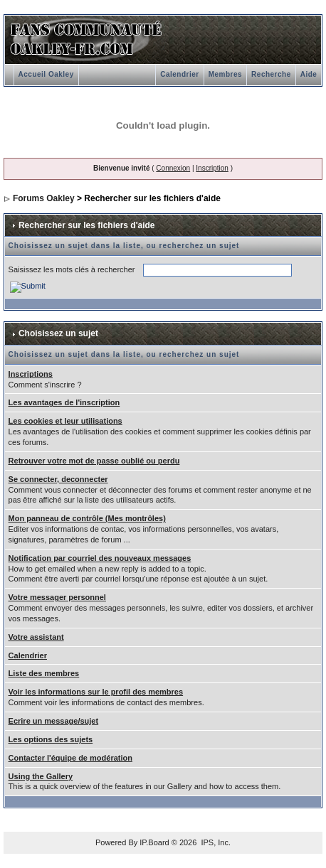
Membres (225, 74)
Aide (309, 74)
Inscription (212, 168)
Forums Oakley (44, 198)
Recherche (271, 74)
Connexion (173, 168)
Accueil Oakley (46, 74)
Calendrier (179, 74)
